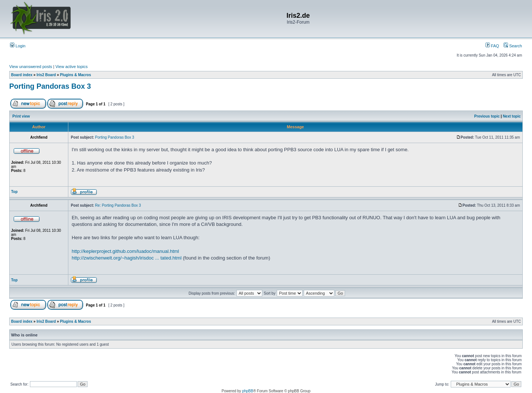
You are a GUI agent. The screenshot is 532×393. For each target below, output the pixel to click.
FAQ (492, 46)
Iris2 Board (46, 75)
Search (513, 46)
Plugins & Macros (75, 75)
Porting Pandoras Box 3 (50, 86)
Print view (21, 116)
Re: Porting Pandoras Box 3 (118, 205)
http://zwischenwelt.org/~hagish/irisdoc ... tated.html (127, 258)
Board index (22, 75)
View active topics (71, 67)
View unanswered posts (31, 67)
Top (14, 192)
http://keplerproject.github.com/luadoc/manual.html (125, 251)
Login (18, 46)
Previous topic (487, 116)
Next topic (512, 116)
